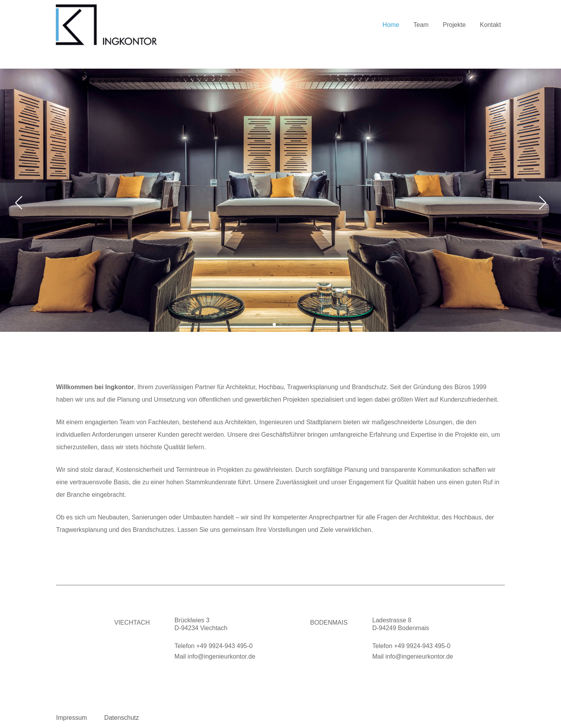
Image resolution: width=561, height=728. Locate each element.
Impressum (71, 718)
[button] (274, 324)
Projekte (454, 25)
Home (391, 25)
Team (421, 25)
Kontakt (490, 25)
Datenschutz (122, 718)
